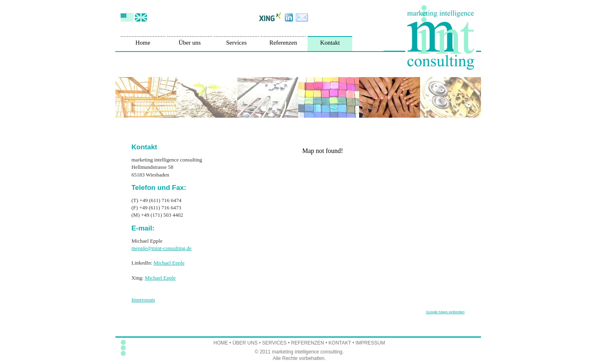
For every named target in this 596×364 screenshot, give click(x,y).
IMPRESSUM (370, 343)
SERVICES (274, 343)
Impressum (143, 300)
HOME (221, 343)
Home (143, 43)
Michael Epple (169, 263)
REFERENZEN (307, 343)
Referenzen (283, 43)
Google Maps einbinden (445, 312)
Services (236, 43)
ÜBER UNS (245, 343)
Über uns (190, 43)
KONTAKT (340, 343)
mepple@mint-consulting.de (162, 248)
